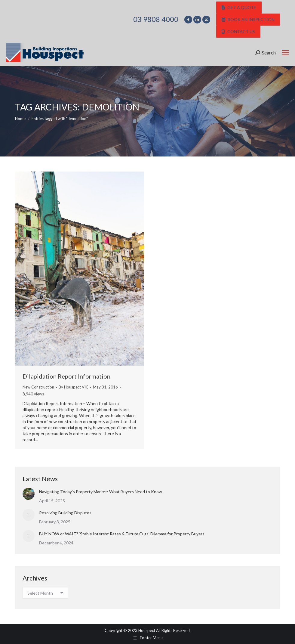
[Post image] (29, 494)
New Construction (38, 387)
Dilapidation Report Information (66, 376)
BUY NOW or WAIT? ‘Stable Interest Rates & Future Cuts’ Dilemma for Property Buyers (122, 534)
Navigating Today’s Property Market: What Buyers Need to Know (101, 492)
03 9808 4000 (156, 19)
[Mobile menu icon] (285, 53)
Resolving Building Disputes (65, 513)
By (74, 387)
